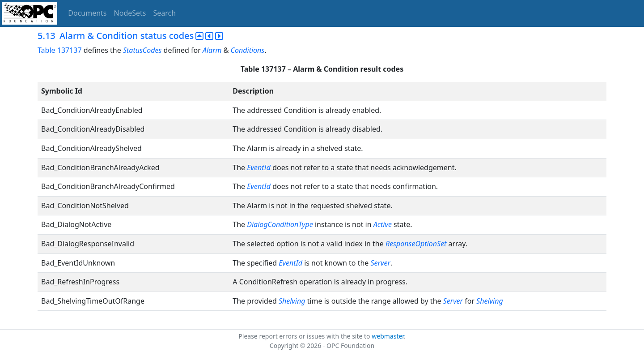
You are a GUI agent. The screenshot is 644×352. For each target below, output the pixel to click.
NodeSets (130, 13)
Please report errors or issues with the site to (305, 336)
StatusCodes (142, 50)
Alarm (212, 50)
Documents (87, 13)
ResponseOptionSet (416, 244)
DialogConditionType (280, 224)
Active (383, 224)
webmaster (388, 336)
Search (165, 13)
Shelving (292, 301)
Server (381, 263)
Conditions (248, 50)
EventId (259, 167)
